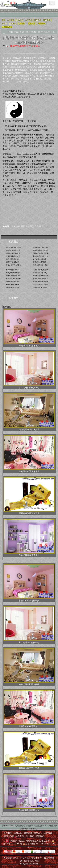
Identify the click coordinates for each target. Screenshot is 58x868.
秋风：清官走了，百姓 (40, 265)
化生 (18, 226)
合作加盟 (20, 836)
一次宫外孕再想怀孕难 (40, 270)
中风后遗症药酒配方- (13, 282)
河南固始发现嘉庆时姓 (40, 247)
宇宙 (41, 226)
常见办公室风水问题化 (14, 265)
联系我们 (40, 836)
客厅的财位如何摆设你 (29, 370)
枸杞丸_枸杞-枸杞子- (13, 284)
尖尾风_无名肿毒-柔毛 (13, 276)
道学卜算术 (44, 32)
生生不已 (30, 226)
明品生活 (32, 23)
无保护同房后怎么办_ (40, 273)
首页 (22, 32)
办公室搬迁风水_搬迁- (13, 247)
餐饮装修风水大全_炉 (13, 256)
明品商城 (42, 23)
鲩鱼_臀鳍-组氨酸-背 (13, 273)
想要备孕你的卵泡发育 (40, 279)
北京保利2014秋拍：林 (41, 256)
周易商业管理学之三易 (29, 496)
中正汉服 (48, 833)
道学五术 (31, 32)
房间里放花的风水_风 (13, 253)
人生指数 (21, 23)
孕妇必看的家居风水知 (29, 538)
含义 (37, 226)
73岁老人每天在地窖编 (41, 253)
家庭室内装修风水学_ (13, 262)
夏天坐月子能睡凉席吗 (40, 282)
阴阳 (23, 226)
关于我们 (8, 833)
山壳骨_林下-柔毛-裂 (13, 287)
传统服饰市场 (7, 27)
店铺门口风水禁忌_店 (13, 250)
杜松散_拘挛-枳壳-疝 (13, 270)
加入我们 (30, 836)
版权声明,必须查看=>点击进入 (25, 46)
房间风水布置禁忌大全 (29, 454)
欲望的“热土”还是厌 (39, 262)
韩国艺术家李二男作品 (40, 250)
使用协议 (18, 833)
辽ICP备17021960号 (13, 844)
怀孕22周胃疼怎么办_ (40, 287)
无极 (13, 226)
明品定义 (38, 833)
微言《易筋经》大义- (13, 259)
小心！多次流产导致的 (40, 284)
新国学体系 (9, 836)
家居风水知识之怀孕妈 (29, 328)
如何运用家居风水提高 (29, 412)
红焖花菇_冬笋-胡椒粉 (13, 279)
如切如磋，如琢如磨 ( (40, 259)
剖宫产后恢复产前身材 (40, 276)
